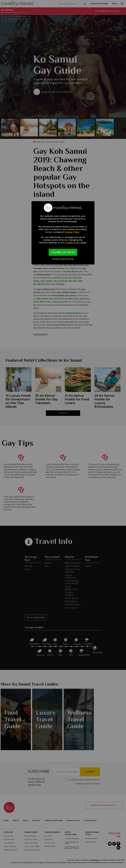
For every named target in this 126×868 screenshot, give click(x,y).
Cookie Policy (72, 232)
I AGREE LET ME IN (63, 252)
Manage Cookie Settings (63, 259)
